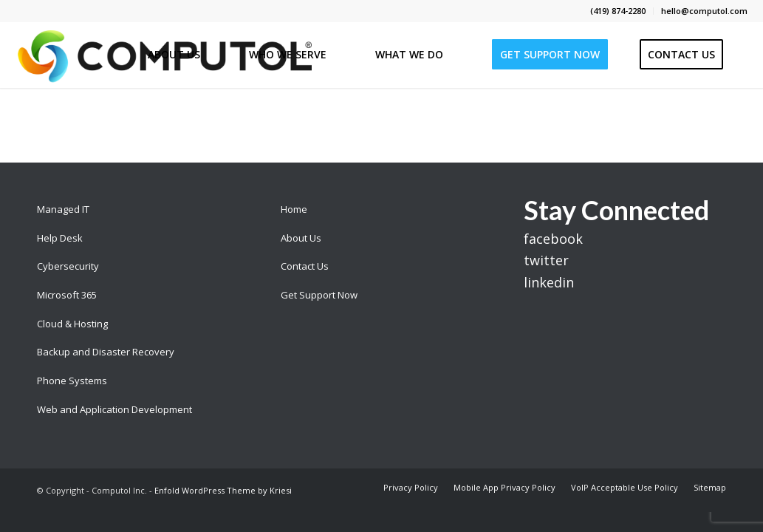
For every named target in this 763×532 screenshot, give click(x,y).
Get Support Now (319, 295)
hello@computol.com (704, 11)
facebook (553, 239)
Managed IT (63, 209)
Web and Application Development (114, 409)
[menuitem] (618, 11)
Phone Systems (72, 381)
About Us (301, 238)
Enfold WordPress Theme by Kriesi (223, 490)
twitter (546, 260)
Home (294, 209)
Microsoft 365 (67, 295)
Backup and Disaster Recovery (106, 352)
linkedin (549, 282)
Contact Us (305, 266)
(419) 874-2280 (618, 11)
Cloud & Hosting (72, 324)
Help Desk (60, 238)
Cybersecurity (68, 266)
